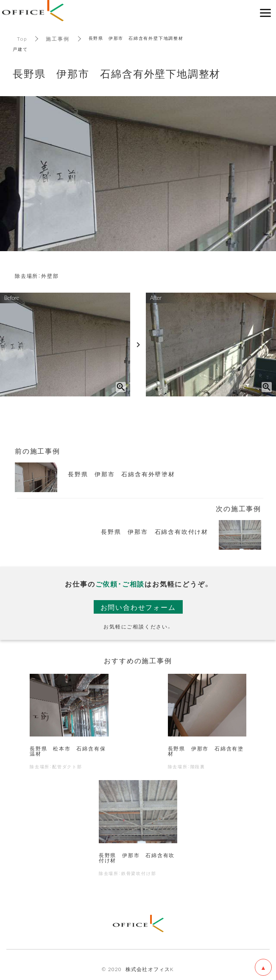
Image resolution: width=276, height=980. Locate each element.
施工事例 (57, 39)
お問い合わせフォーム (138, 607)
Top (22, 39)
